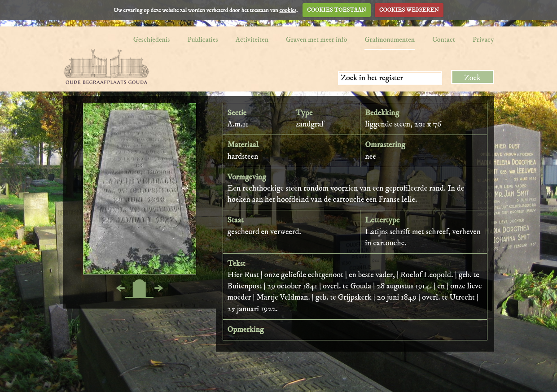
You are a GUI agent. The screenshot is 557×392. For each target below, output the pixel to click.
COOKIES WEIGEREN (409, 10)
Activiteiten (252, 39)
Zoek (472, 78)
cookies (288, 10)
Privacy (483, 39)
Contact (444, 39)
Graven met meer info (316, 39)
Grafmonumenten (390, 39)
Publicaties (202, 39)
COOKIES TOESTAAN (337, 10)
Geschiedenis (152, 39)
